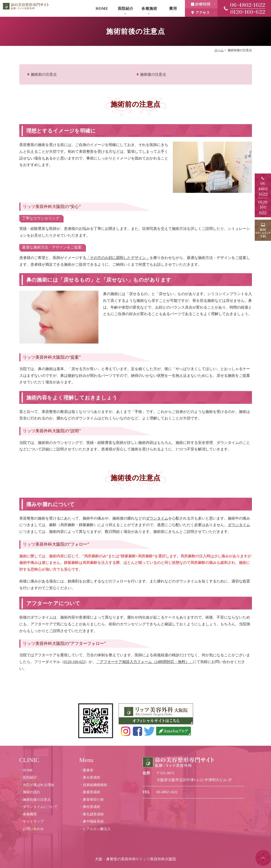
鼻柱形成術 (92, 807)
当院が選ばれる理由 (38, 785)
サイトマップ (33, 821)
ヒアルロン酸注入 (97, 829)
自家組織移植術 (95, 785)
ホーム (219, 50)
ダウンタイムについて (40, 807)
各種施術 (149, 9)
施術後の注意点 (153, 74)
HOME (102, 9)
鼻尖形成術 (92, 777)
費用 (173, 9)
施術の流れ (32, 792)
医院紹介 (126, 9)
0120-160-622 (75, 662)
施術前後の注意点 (37, 800)
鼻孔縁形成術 (93, 814)
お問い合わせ (33, 829)
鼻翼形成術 (92, 792)
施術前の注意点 (44, 74)
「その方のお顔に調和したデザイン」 (118, 258)
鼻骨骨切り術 (93, 800)
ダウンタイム (157, 518)
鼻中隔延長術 (93, 821)
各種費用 (30, 814)
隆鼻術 (88, 770)
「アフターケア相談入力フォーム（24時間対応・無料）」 (144, 662)
